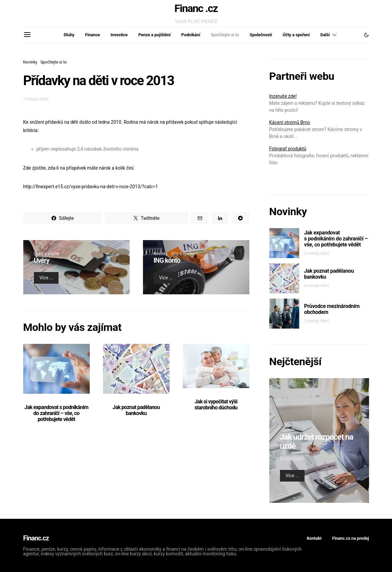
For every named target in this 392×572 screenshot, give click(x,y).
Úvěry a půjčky (47, 254)
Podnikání (191, 35)
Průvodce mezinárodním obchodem (332, 309)
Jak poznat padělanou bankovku (136, 410)
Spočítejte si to (225, 35)
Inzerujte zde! (283, 96)
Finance (93, 35)
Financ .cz (196, 8)
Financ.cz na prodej (351, 538)
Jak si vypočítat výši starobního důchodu (216, 405)
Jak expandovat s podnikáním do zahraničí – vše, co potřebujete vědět (56, 413)
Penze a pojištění (154, 35)
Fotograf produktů (288, 149)
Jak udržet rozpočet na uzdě (317, 441)
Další (325, 35)
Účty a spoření (296, 35)
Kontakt (314, 538)
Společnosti (261, 35)
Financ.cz (36, 538)
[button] (366, 35)
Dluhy (69, 35)
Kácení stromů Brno (290, 122)
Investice (119, 35)
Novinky (30, 62)
